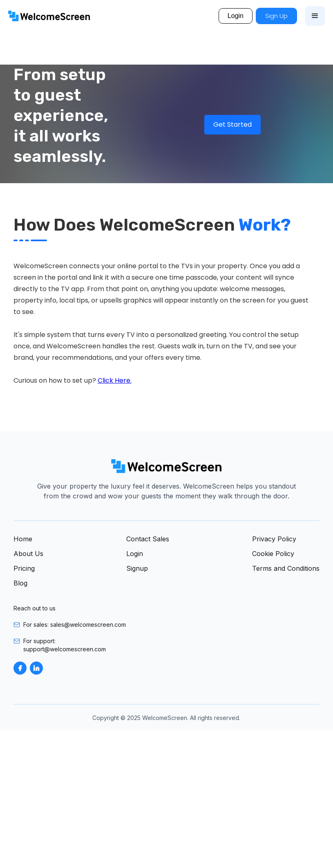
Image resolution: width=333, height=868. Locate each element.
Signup (137, 568)
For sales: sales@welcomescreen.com (75, 625)
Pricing (24, 568)
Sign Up (276, 16)
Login (236, 16)
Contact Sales (148, 539)
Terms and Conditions (286, 568)
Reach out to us (35, 608)
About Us (28, 554)
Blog (20, 583)
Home (23, 539)
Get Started (232, 124)
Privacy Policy (274, 539)
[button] (315, 16)
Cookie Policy (273, 554)
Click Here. (115, 380)
